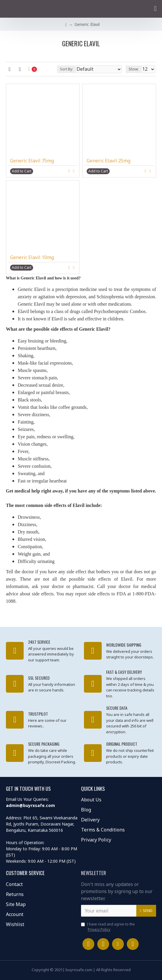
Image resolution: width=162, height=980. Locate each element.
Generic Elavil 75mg (32, 161)
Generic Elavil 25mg (108, 161)
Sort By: (67, 69)
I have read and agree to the (108, 927)
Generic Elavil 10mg (32, 257)
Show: (134, 69)
